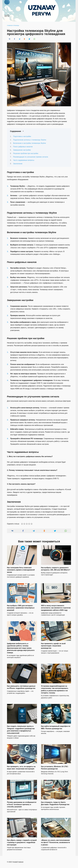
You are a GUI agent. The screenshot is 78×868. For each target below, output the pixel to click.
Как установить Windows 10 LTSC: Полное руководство (55, 768)
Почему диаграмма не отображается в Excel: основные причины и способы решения (22, 804)
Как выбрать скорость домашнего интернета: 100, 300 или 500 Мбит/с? (56, 569)
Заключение (18, 164)
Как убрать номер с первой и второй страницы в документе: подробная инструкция (22, 842)
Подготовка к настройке (22, 136)
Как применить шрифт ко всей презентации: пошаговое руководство (53, 646)
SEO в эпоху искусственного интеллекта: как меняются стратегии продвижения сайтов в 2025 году (56, 608)
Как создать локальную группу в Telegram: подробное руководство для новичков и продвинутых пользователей (21, 730)
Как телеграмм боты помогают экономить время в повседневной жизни (21, 570)
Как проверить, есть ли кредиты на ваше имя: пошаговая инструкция (21, 768)
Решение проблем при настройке (26, 153)
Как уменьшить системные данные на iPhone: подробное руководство (21, 687)
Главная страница (13, 26)
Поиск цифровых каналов (23, 147)
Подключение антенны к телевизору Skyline (30, 140)
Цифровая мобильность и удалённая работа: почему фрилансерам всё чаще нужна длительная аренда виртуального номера (21, 648)
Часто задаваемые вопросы (24, 160)
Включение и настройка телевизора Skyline (30, 143)
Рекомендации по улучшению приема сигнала (31, 157)
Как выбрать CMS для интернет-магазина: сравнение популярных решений (21, 608)
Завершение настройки (22, 150)
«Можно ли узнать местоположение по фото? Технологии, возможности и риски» (55, 842)
